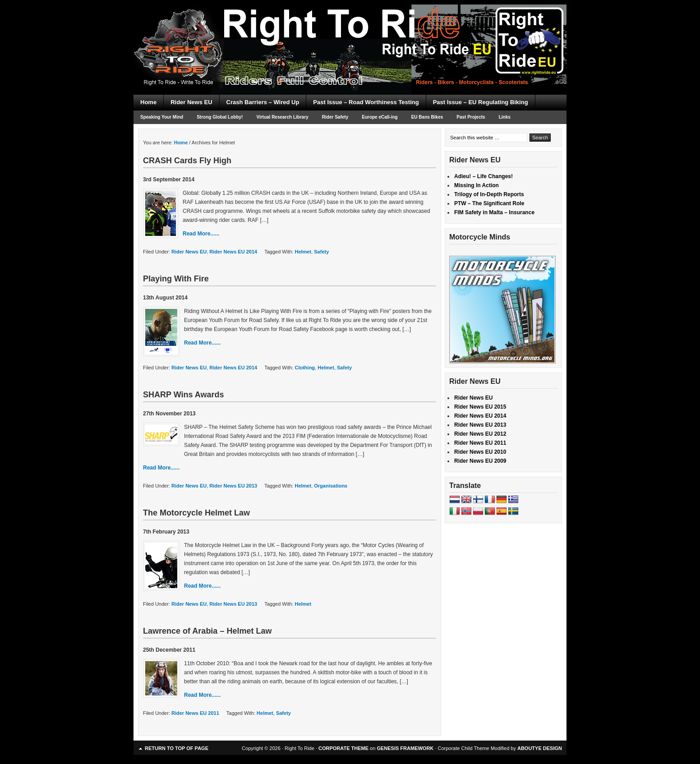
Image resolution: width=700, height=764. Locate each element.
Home (148, 102)
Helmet (303, 252)
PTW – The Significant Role (489, 203)
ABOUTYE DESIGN (540, 748)
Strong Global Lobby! (220, 117)
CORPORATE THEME (343, 748)
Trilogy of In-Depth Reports (489, 194)
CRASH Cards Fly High (187, 161)
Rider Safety (335, 117)
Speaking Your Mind (162, 117)
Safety (321, 252)
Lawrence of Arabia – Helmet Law (207, 631)
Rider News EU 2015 (480, 407)
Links (505, 117)
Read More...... (201, 234)
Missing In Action (477, 185)
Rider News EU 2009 (480, 461)
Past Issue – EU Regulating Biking (481, 102)
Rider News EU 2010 (480, 452)
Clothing (305, 368)
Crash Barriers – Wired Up (263, 102)
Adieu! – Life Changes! (484, 176)
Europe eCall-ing (380, 117)
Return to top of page (177, 748)
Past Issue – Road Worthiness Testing (366, 102)
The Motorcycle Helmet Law (196, 513)
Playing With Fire (176, 279)
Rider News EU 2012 (480, 434)
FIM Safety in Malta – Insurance (494, 212)
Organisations (331, 486)
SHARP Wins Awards (184, 395)
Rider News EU (191, 102)
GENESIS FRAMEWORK (405, 748)
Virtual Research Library (282, 117)
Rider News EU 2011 (195, 713)
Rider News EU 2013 (233, 486)
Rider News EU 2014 (233, 252)
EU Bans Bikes (427, 117)
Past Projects (471, 117)
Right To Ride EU (350, 32)
